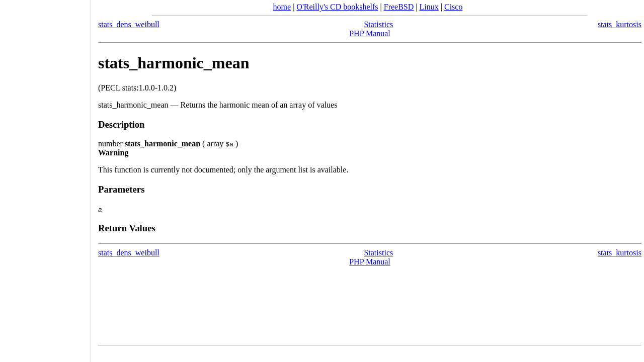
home (282, 7)
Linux (429, 7)
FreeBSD (399, 7)
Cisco (453, 7)
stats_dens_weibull (129, 24)
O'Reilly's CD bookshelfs (337, 7)
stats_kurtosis (620, 24)
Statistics (378, 24)
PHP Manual (370, 33)
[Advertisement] (45, 177)
